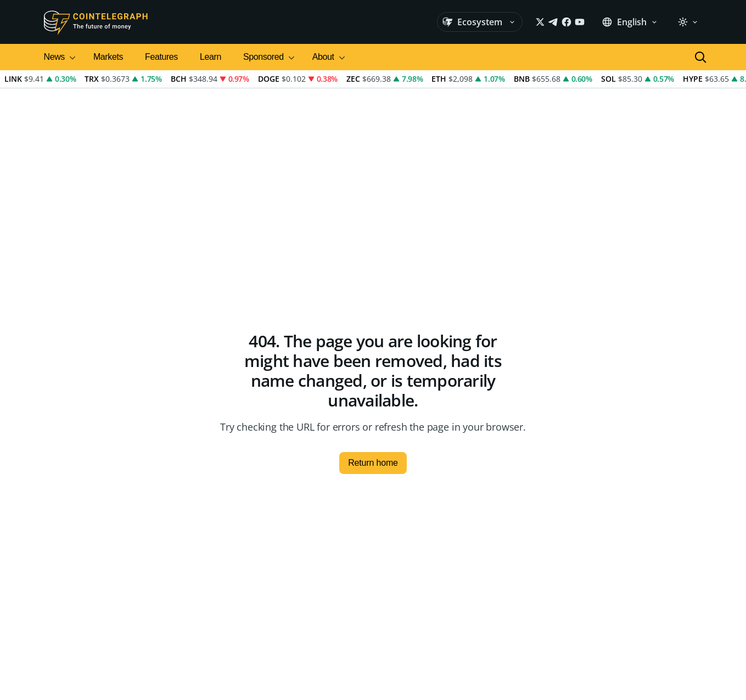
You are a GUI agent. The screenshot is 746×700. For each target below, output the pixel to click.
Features (161, 57)
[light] (688, 22)
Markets (108, 57)
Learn (211, 57)
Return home (373, 463)
